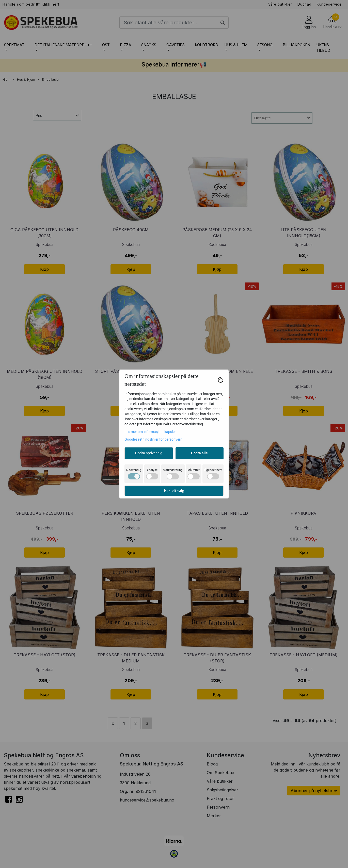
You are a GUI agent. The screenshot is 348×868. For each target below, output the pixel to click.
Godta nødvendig (149, 453)
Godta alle (199, 453)
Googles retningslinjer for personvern (153, 439)
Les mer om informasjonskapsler (150, 432)
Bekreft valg (174, 490)
